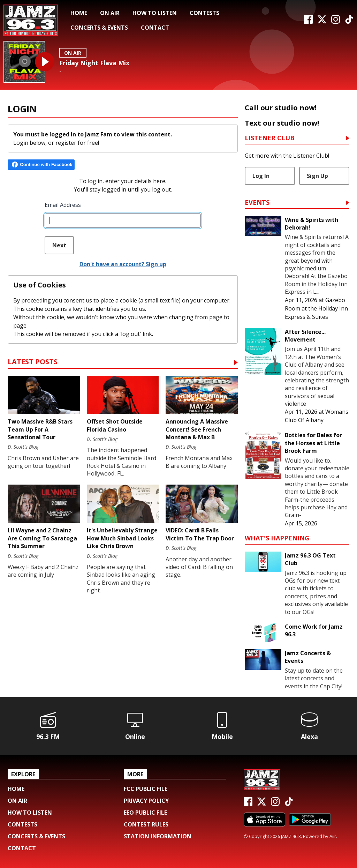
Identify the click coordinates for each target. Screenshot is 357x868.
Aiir (333, 836)
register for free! (77, 143)
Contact (155, 28)
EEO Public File (145, 813)
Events (257, 203)
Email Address (63, 205)
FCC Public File (146, 789)
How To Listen (155, 13)
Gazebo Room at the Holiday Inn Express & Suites (316, 308)
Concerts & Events (99, 28)
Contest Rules (146, 824)
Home (79, 13)
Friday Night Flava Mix (94, 63)
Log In (261, 176)
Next (59, 245)
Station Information (158, 836)
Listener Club (270, 138)
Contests (204, 13)
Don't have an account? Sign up (123, 264)
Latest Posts (33, 362)
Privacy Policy (146, 801)
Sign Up (317, 176)
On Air (110, 13)
